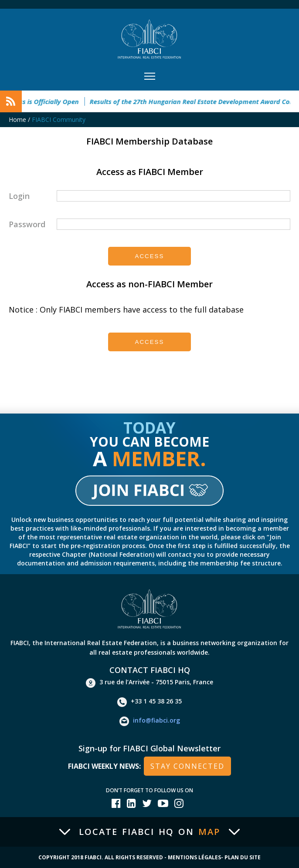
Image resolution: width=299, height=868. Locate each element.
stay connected (187, 766)
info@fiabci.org (150, 721)
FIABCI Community (59, 119)
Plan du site (243, 857)
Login (19, 196)
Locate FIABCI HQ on (149, 832)
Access (150, 256)
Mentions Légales (194, 857)
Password (27, 224)
